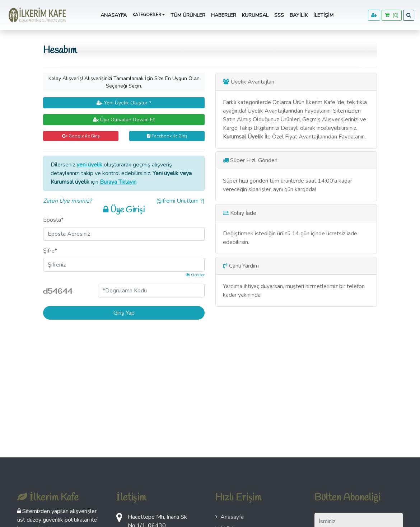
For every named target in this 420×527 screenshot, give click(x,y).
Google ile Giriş (81, 136)
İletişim (323, 15)
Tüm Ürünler (188, 15)
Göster (195, 275)
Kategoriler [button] (149, 15)
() (392, 15)
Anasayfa (114, 15)
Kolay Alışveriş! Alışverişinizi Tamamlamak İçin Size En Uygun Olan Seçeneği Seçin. (124, 82)
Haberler (224, 15)
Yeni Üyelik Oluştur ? (124, 103)
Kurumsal (255, 15)
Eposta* (53, 220)
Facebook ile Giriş (167, 136)
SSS (279, 15)
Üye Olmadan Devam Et (124, 120)
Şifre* (50, 251)
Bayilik (299, 15)
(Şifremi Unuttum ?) (180, 201)
